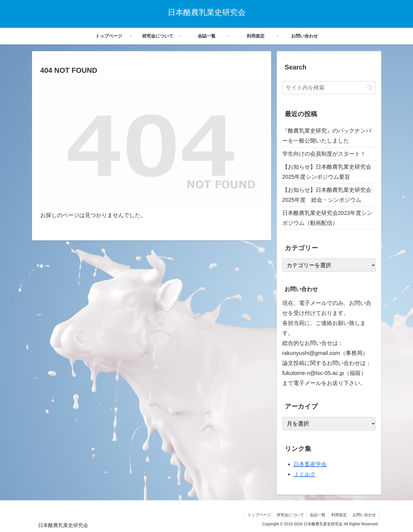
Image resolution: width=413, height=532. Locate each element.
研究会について (290, 515)
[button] (370, 88)
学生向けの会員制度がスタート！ (324, 154)
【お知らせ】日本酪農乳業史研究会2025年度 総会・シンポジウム (327, 195)
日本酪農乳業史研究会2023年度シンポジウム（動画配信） (327, 218)
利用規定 (339, 515)
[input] (329, 88)
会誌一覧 (318, 515)
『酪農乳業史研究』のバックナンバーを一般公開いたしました (327, 136)
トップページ (259, 515)
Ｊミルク (305, 474)
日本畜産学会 (310, 464)
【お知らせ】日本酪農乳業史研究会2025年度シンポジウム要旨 (327, 172)
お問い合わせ (364, 515)
